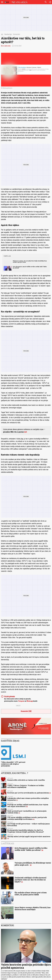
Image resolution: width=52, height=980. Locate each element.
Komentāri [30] (26, 711)
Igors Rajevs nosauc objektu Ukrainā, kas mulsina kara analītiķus (33, 908)
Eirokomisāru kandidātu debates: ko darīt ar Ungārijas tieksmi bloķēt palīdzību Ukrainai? (26, 831)
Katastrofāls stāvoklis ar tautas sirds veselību (26, 780)
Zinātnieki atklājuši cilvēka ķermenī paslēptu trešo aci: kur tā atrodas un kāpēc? (30, 880)
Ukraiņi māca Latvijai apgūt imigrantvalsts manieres (29, 836)
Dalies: (18, 706)
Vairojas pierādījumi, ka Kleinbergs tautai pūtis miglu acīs (33, 864)
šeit (26, 432)
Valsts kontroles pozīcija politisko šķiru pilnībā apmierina (26, 966)
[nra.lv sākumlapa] (7, 2)
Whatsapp (30, 701)
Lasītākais (8, 843)
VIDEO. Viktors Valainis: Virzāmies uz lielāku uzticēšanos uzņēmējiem (26, 786)
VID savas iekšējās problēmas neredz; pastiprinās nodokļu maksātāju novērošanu (27, 818)
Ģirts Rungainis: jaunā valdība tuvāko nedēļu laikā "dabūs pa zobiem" (30, 267)
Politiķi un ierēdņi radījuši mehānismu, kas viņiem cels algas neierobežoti (28, 805)
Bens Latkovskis (6, 46)
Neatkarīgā (8, 34)
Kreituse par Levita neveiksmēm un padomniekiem (28, 793)
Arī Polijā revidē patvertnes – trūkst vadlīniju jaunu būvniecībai (29, 825)
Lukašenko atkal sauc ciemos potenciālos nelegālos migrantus (28, 799)
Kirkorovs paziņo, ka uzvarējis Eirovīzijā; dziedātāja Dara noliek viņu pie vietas (30, 262)
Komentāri (17, 34)
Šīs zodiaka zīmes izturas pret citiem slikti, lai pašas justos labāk (31, 894)
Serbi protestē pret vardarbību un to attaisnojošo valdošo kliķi (27, 812)
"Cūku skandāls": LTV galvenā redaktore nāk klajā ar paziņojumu (13, 764)
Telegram (21, 701)
